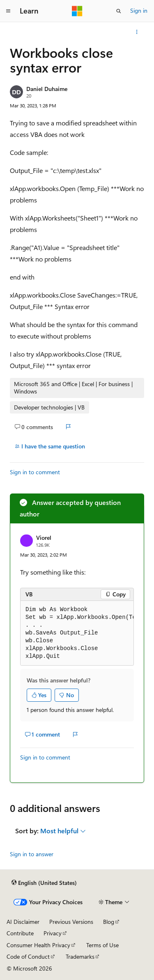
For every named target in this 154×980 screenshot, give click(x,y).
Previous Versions (71, 922)
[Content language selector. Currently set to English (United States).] (44, 883)
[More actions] (137, 32)
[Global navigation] (8, 11)
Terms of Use (102, 945)
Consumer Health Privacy (38, 945)
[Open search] (119, 11)
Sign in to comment (35, 472)
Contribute (20, 933)
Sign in (139, 10)
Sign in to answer (32, 854)
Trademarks (80, 956)
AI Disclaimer (23, 922)
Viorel (44, 538)
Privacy (53, 933)
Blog (109, 922)
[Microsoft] (77, 11)
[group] (77, 633)
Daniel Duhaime (47, 89)
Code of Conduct (28, 956)
